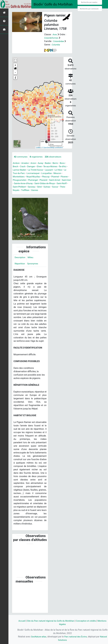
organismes (37, 157)
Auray (42, 163)
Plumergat (35, 180)
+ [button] (15, 65)
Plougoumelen (21, 180)
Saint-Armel (58, 180)
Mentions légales (62, 624)
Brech (16, 167)
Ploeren (67, 177)
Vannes (42, 190)
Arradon (26, 163)
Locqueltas (49, 173)
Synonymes (34, 264)
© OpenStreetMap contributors (52, 147)
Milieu (31, 258)
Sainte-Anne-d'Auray (28, 183)
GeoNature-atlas (42, 637)
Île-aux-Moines (52, 167)
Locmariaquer (34, 173)
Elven (41, 167)
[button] (15, 69)
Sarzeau (39, 187)
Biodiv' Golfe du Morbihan (53, 4)
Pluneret (46, 180)
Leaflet (38, 147)
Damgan (32, 167)
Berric (58, 163)
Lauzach (51, 170)
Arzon (34, 163)
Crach (23, 167)
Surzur (64, 187)
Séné (48, 187)
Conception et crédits (92, 621)
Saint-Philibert (27, 187)
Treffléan (32, 190)
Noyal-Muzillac (34, 177)
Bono (65, 163)
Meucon (60, 173)
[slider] (47, 142)
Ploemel (58, 177)
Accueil (24, 621)
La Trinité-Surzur (37, 170)
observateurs (55, 157)
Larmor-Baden (20, 170)
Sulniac (55, 187)
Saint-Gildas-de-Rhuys (51, 183)
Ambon (16, 163)
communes (21, 157)
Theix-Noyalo (19, 190)
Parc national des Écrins (80, 637)
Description (20, 258)
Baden (50, 163)
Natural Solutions (63, 640)
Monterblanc (19, 177)
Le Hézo (61, 170)
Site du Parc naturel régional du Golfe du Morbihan (55, 621)
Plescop (48, 177)
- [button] (15, 73)
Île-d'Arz (65, 167)
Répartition (20, 264)
